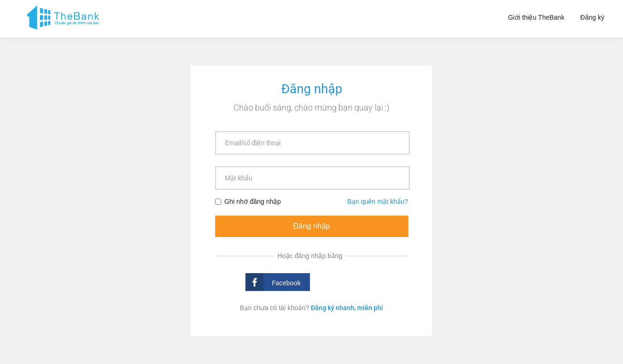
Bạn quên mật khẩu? (378, 201)
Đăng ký (592, 17)
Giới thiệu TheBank (536, 17)
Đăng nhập (311, 226)
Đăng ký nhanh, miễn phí (347, 308)
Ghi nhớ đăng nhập (248, 201)
